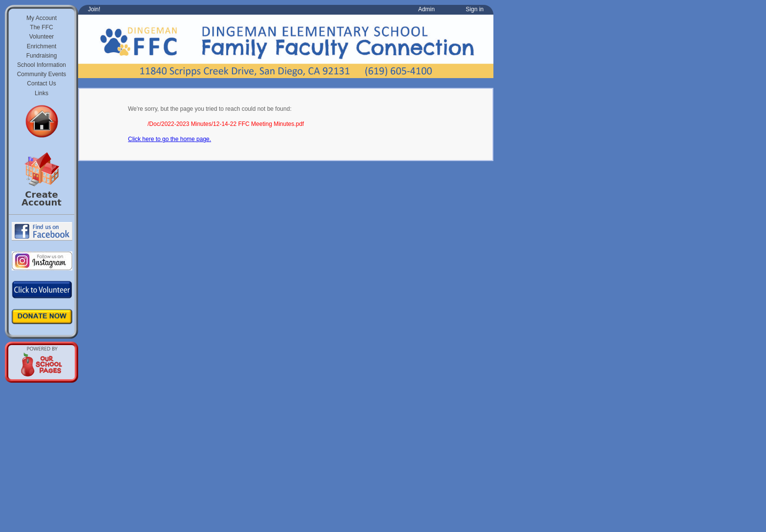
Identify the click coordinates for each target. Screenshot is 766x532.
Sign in (475, 9)
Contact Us (41, 83)
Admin (426, 9)
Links (42, 93)
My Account (42, 18)
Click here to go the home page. (170, 139)
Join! (94, 9)
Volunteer (42, 37)
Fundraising (42, 56)
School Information (42, 65)
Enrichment (42, 46)
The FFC (41, 27)
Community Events (42, 74)
